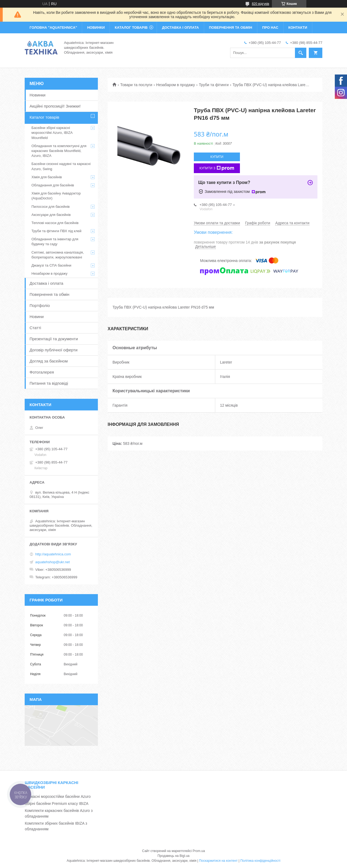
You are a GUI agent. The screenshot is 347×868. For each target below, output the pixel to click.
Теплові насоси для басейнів (55, 223)
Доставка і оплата (46, 283)
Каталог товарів (44, 117)
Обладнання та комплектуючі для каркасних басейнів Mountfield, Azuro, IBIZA (59, 151)
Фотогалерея (42, 372)
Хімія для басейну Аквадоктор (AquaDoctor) (56, 196)
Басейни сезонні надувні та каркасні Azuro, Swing (61, 166)
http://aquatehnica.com (53, 554)
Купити (217, 157)
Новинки (38, 95)
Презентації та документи (54, 339)
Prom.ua (199, 851)
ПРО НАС (270, 27)
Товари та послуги (136, 85)
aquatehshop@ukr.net (52, 562)
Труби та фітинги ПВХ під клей (56, 231)
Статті (35, 328)
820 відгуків (261, 4)
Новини (37, 317)
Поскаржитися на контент (218, 861)
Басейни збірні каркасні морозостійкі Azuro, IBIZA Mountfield (52, 133)
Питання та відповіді (49, 383)
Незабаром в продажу (176, 85)
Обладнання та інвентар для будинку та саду (55, 242)
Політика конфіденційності (260, 861)
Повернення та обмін (49, 294)
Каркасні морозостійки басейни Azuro (58, 796)
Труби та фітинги (214, 85)
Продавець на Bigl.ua (173, 856)
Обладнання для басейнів (53, 185)
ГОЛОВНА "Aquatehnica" (53, 27)
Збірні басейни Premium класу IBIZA (57, 804)
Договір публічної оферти (54, 350)
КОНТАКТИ (298, 27)
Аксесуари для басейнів (51, 215)
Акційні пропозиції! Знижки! (55, 106)
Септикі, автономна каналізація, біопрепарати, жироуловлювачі (58, 255)
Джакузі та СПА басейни (51, 265)
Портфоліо (40, 305)
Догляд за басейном (49, 361)
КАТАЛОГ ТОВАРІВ (131, 27)
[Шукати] (301, 53)
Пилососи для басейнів (51, 207)
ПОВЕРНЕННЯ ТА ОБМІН (231, 27)
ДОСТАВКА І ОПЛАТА (180, 27)
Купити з (217, 168)
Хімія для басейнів (47, 177)
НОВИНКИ (96, 27)
